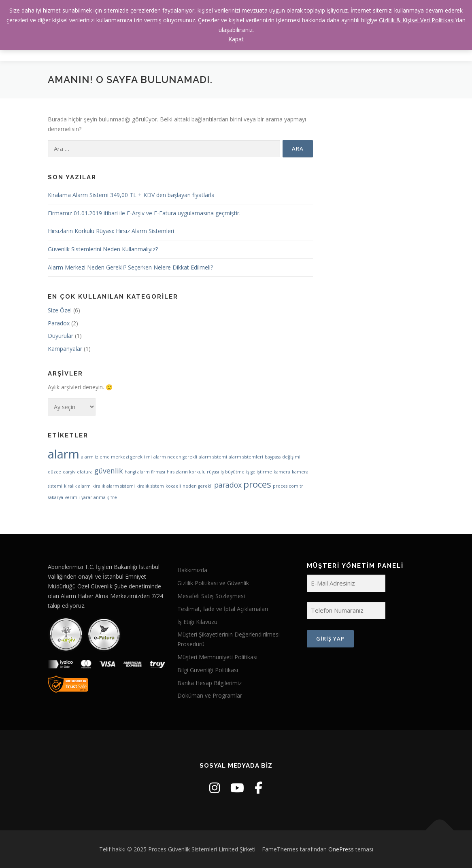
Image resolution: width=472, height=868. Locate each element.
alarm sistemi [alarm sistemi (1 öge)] (213, 457)
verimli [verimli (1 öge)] (72, 497)
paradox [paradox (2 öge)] (228, 485)
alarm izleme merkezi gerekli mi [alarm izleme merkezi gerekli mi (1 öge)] (116, 457)
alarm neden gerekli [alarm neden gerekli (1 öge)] (175, 457)
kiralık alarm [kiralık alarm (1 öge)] (77, 486)
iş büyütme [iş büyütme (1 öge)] (233, 472)
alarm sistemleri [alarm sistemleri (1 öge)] (246, 457)
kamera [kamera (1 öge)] (282, 472)
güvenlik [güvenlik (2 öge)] (109, 471)
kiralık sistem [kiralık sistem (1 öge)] (150, 486)
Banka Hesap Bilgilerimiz (209, 683)
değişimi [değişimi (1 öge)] (291, 457)
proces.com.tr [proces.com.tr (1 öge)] (288, 486)
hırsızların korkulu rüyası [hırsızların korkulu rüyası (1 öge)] (193, 472)
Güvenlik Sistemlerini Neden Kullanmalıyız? (103, 249)
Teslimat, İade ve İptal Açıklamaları (223, 609)
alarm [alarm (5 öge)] (64, 454)
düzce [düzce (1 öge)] (54, 472)
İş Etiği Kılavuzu (197, 622)
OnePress (341, 849)
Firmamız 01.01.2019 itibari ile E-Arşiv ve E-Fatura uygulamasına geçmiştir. (144, 213)
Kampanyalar (65, 349)
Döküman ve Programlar (210, 695)
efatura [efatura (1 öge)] (85, 472)
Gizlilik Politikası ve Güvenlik (213, 583)
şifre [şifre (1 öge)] (112, 497)
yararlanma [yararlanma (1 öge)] (94, 497)
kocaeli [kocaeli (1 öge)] (173, 486)
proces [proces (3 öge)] (257, 484)
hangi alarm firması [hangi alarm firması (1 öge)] (145, 472)
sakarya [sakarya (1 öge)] (55, 497)
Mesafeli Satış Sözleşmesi (211, 596)
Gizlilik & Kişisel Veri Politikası (417, 20)
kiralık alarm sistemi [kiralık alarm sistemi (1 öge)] (114, 486)
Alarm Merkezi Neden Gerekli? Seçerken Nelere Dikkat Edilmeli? (130, 267)
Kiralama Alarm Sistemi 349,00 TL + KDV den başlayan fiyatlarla (131, 195)
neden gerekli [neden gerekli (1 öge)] (198, 486)
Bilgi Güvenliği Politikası (208, 670)
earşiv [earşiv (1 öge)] (69, 472)
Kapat (236, 39)
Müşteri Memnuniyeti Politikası (217, 657)
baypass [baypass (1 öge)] (273, 457)
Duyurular (61, 336)
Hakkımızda (192, 570)
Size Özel (60, 310)
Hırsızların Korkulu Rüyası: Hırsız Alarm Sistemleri (111, 231)
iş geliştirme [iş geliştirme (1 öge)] (259, 472)
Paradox (59, 323)
